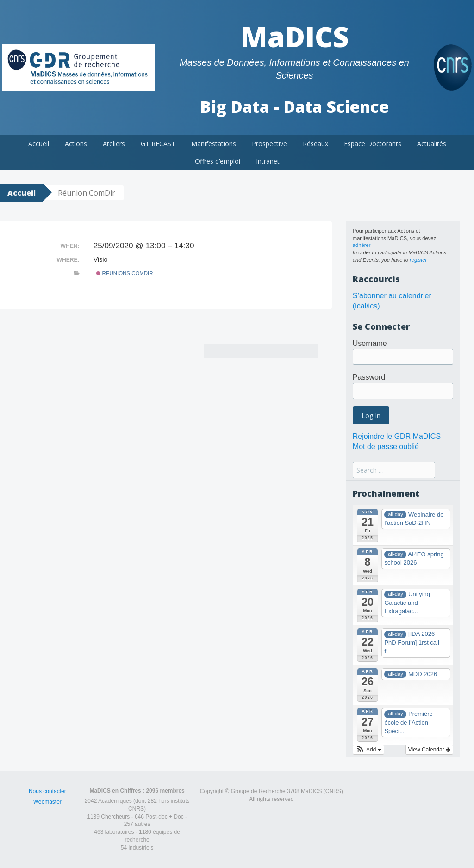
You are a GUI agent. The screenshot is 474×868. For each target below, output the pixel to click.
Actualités (432, 144)
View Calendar (429, 750)
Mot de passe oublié (386, 446)
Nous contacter (47, 791)
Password (369, 377)
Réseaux (315, 144)
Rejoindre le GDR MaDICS (397, 436)
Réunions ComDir (125, 273)
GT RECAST (158, 144)
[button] (368, 750)
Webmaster (47, 802)
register (418, 260)
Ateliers (114, 144)
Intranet (268, 161)
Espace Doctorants (373, 144)
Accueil (39, 144)
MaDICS (295, 37)
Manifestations (214, 144)
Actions (76, 144)
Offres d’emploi (218, 161)
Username (370, 343)
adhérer (362, 245)
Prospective (269, 144)
